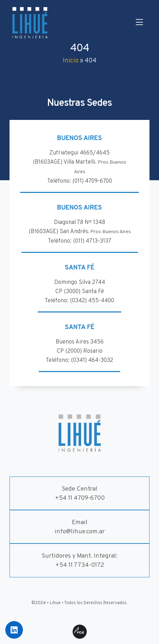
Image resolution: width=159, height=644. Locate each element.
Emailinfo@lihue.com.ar (80, 527)
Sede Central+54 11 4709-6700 (80, 494)
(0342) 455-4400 (92, 301)
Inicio (71, 61)
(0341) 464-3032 (92, 360)
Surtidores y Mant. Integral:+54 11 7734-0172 (79, 561)
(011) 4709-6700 (92, 181)
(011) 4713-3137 (92, 241)
